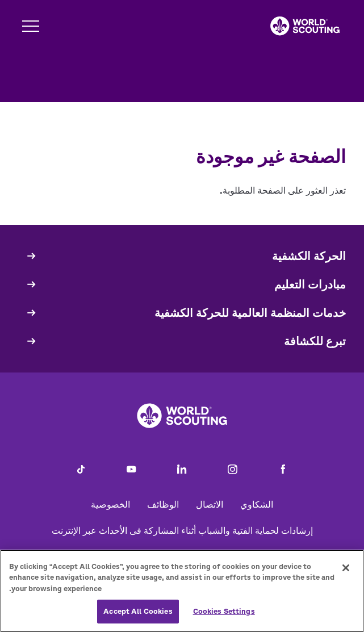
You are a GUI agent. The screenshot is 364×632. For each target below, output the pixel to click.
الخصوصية (110, 504)
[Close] (346, 575)
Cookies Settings (224, 618)
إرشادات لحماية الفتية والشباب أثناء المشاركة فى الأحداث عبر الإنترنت (182, 530)
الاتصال (210, 504)
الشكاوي (257, 504)
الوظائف (163, 504)
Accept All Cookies (138, 618)
